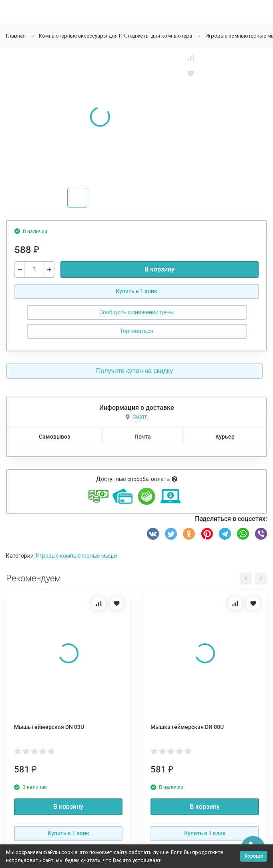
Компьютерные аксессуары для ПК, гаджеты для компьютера (115, 36)
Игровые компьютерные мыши (76, 556)
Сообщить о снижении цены (136, 312)
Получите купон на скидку (134, 371)
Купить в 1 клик (136, 291)
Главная (16, 36)
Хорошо (254, 856)
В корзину (160, 269)
